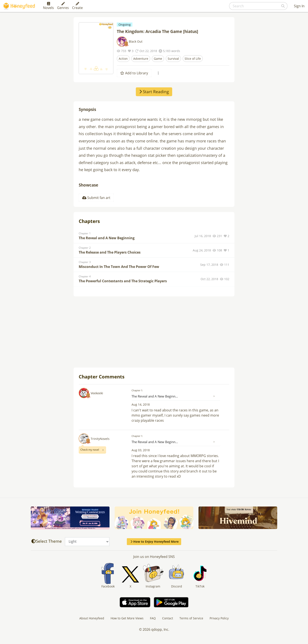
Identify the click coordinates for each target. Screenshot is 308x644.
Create (77, 6)
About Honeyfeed (92, 618)
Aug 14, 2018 (141, 404)
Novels (48, 6)
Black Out (136, 41)
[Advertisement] (154, 332)
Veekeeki (97, 393)
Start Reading (154, 92)
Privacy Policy (219, 618)
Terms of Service (191, 618)
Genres (63, 6)
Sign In (299, 6)
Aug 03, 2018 (141, 450)
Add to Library (134, 73)
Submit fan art (96, 198)
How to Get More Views (127, 618)
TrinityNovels (100, 439)
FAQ (153, 618)
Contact (168, 618)
